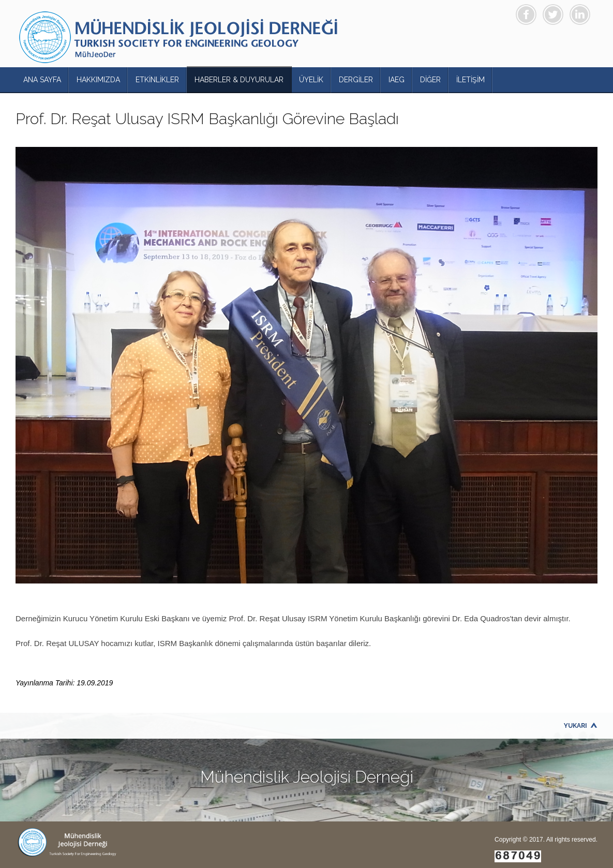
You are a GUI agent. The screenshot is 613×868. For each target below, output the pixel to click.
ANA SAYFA (42, 80)
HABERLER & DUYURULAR (239, 80)
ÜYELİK (311, 80)
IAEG (397, 80)
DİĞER (430, 80)
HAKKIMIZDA (98, 80)
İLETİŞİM (470, 80)
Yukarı (575, 726)
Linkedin (580, 14)
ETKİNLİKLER (157, 80)
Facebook (526, 14)
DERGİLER (356, 80)
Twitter (553, 14)
